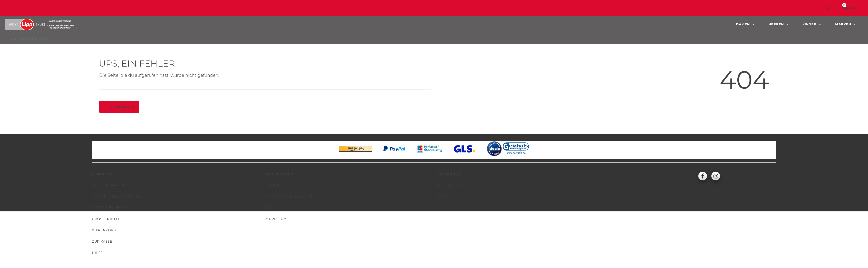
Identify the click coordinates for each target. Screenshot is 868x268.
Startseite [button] (119, 107)
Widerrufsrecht (109, 208)
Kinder (810, 24)
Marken (844, 24)
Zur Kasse (102, 242)
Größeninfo (106, 219)
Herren (777, 24)
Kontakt (273, 185)
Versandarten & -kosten (118, 196)
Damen (743, 24)
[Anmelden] (796, 8)
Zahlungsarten (108, 185)
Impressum (275, 219)
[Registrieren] (812, 8)
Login (443, 196)
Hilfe (97, 253)
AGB (268, 208)
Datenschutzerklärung (289, 196)
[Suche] (828, 8)
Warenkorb (104, 230)
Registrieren (450, 185)
